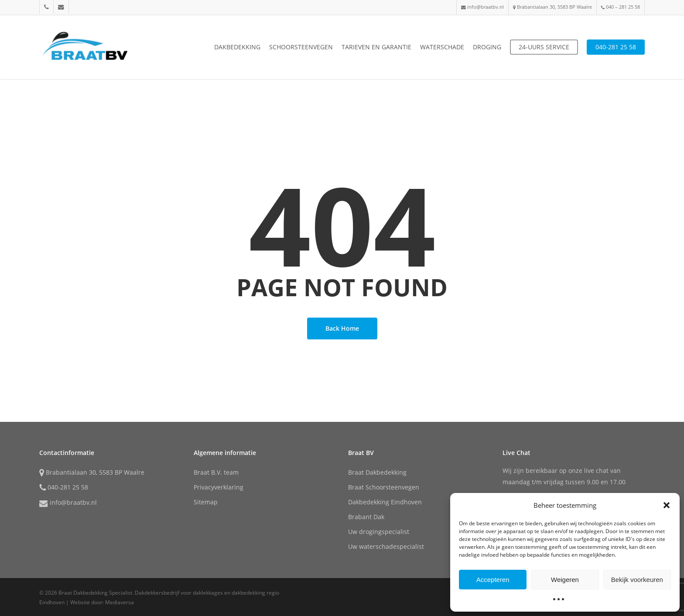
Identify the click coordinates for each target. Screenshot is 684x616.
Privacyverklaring (219, 487)
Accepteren (493, 580)
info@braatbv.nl (68, 503)
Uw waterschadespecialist (386, 546)
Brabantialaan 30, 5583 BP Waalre (92, 473)
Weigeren (565, 580)
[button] (667, 505)
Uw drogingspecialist (379, 532)
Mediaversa (120, 602)
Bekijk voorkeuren (637, 580)
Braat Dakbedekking (377, 472)
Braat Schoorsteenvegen (384, 487)
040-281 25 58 (64, 488)
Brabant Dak (366, 517)
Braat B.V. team (216, 472)
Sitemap (206, 502)
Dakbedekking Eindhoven (385, 502)
